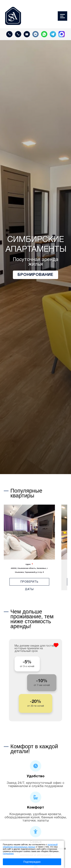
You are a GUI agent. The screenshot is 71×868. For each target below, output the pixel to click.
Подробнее (8, 854)
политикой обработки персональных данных (30, 846)
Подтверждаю (32, 862)
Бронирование (35, 275)
